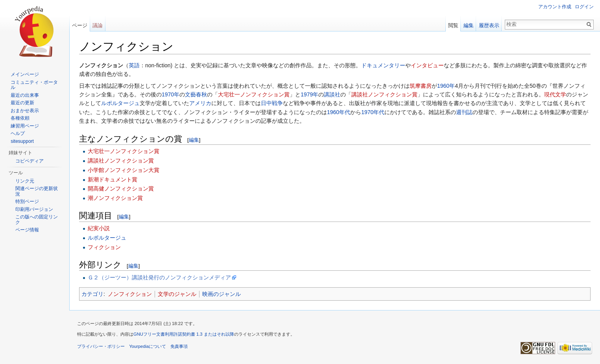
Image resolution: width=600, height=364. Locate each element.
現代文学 (555, 94)
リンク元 (25, 181)
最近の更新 (22, 103)
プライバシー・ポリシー (101, 346)
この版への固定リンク (37, 220)
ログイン (584, 7)
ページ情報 (27, 230)
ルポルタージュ (120, 103)
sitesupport (22, 141)
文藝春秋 (196, 94)
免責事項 (179, 346)
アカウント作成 (555, 7)
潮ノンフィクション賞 (115, 198)
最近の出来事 (25, 95)
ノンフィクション (130, 294)
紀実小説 (99, 228)
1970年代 (373, 112)
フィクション (104, 247)
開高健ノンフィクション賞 (121, 188)
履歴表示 (489, 25)
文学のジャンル (177, 294)
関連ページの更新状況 (37, 191)
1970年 (171, 94)
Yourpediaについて (148, 346)
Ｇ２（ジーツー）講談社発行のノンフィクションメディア (159, 277)
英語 (134, 65)
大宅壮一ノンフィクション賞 (254, 94)
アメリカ (200, 103)
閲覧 (453, 25)
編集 (194, 140)
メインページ (25, 74)
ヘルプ (18, 133)
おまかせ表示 (25, 111)
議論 (98, 25)
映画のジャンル (222, 294)
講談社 (332, 94)
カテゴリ (92, 294)
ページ (80, 25)
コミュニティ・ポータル (34, 85)
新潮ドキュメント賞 (113, 179)
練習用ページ (25, 126)
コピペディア (30, 161)
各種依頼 (20, 118)
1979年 (309, 94)
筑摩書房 (421, 86)
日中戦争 (272, 103)
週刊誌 (464, 112)
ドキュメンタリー (383, 65)
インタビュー (427, 65)
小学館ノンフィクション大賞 (124, 170)
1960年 (446, 86)
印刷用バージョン (34, 209)
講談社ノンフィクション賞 (384, 94)
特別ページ (27, 201)
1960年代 (339, 112)
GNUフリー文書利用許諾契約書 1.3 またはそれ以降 (184, 334)
